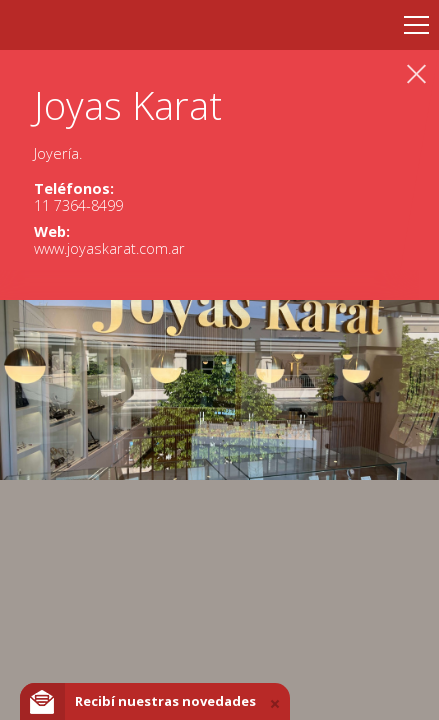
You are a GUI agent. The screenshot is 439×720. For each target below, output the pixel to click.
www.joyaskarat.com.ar (109, 248)
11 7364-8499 (78, 205)
